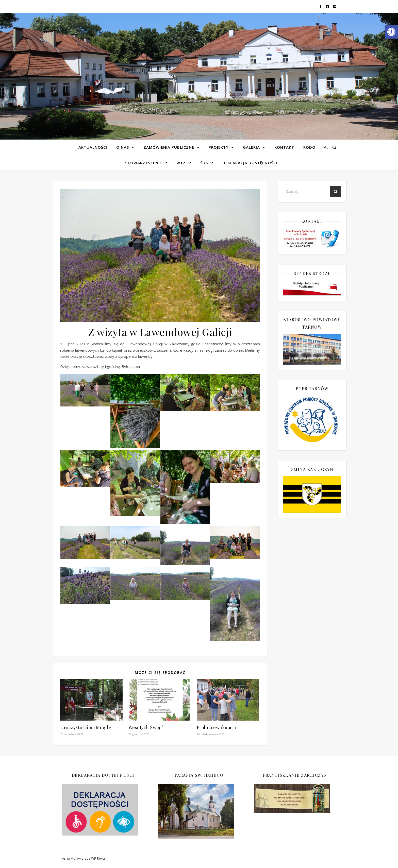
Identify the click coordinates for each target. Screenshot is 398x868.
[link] (391, 32)
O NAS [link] (123, 147)
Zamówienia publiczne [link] (169, 147)
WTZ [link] (181, 163)
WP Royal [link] (98, 858)
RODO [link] (309, 147)
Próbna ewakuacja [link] (216, 727)
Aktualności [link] (93, 147)
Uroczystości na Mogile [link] (86, 727)
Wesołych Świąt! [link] (146, 727)
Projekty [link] (219, 147)
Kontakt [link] (284, 147)
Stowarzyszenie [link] (144, 163)
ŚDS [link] (204, 163)
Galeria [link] (251, 147)
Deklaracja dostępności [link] (250, 163)
